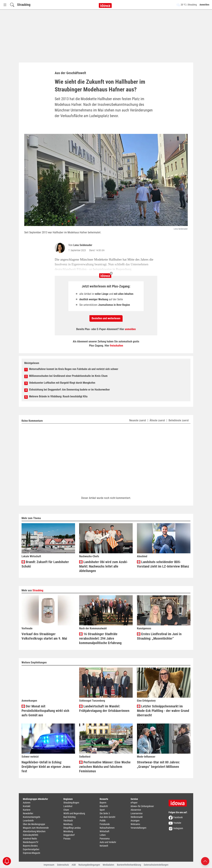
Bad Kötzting (69, 817)
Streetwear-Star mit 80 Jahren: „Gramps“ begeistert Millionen (158, 764)
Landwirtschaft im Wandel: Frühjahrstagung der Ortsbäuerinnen (104, 708)
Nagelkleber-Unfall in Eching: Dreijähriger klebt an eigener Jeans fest (46, 767)
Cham (66, 810)
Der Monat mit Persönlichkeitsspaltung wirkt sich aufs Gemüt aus (45, 711)
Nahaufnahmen (107, 828)
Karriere (27, 810)
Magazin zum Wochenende (36, 828)
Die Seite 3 (105, 813)
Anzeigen (135, 821)
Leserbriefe (28, 821)
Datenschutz (63, 865)
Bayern (103, 803)
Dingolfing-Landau (72, 828)
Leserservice (137, 813)
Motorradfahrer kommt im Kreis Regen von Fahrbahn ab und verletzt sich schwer (74, 369)
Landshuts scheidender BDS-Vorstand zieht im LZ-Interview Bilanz (163, 564)
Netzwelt (104, 846)
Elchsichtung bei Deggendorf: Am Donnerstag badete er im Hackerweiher (69, 390)
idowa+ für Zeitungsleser (142, 806)
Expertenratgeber (31, 849)
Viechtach (68, 821)
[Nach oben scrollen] (205, 861)
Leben (103, 835)
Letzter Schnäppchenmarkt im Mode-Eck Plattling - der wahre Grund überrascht (163, 711)
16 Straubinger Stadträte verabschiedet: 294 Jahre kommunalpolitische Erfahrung (100, 638)
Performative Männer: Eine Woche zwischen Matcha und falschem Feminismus (105, 767)
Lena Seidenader (83, 245)
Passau (67, 839)
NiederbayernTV (31, 842)
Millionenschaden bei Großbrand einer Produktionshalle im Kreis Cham (68, 376)
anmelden (130, 329)
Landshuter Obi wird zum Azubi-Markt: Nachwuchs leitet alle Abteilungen (104, 566)
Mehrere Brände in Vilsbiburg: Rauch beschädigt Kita (58, 396)
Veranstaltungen (138, 828)
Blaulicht (104, 806)
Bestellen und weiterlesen (106, 318)
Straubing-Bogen (71, 803)
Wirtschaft (104, 831)
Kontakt (27, 806)
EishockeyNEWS (31, 835)
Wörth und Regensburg (74, 813)
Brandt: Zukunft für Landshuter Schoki (45, 564)
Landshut (68, 806)
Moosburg (68, 831)
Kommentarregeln (32, 817)
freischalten (117, 346)
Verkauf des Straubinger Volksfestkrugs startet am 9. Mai (44, 636)
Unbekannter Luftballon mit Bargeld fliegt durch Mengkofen (62, 383)
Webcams (135, 824)
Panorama (105, 839)
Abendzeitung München (34, 831)
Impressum (49, 865)
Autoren (27, 803)
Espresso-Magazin (32, 853)
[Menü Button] (5, 5)
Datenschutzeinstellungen (156, 865)
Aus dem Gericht (107, 817)
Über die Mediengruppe (34, 824)
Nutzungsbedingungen (89, 865)
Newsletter (28, 813)
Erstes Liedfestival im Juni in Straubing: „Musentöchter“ (159, 636)
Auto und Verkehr (108, 842)
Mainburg (68, 824)
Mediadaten (108, 865)
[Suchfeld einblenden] (12, 5)
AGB (74, 865)
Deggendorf (69, 835)
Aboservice (136, 810)
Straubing (24, 5)
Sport (102, 810)
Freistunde (105, 824)
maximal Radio (30, 839)
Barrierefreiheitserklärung (129, 865)
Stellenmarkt (137, 817)
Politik (103, 821)
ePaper (134, 803)
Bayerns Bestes (30, 846)
